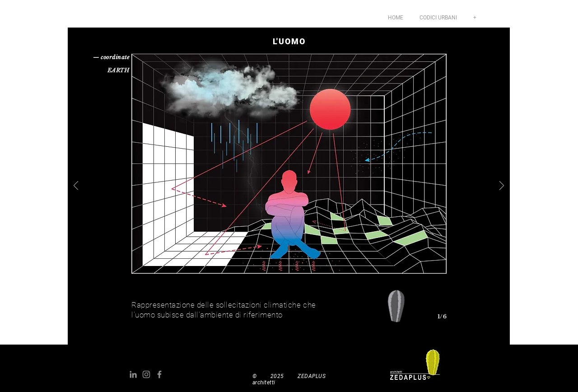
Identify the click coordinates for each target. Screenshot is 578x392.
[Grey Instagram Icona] (146, 374)
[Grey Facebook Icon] (159, 374)
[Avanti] (502, 186)
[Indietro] (76, 186)
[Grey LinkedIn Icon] (133, 374)
